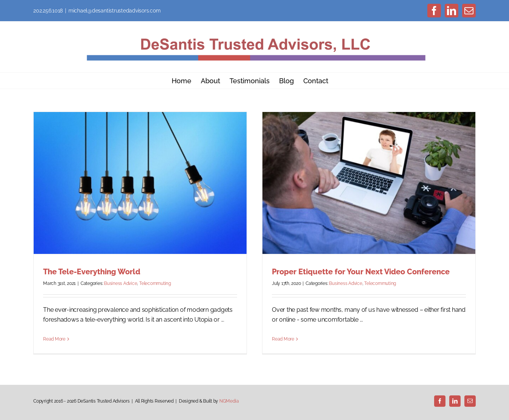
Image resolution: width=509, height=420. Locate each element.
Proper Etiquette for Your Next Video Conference (361, 272)
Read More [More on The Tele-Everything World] (54, 339)
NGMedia (229, 401)
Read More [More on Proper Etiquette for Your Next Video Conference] (283, 339)
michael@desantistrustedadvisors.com (115, 11)
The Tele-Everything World (92, 272)
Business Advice (120, 283)
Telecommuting (155, 283)
